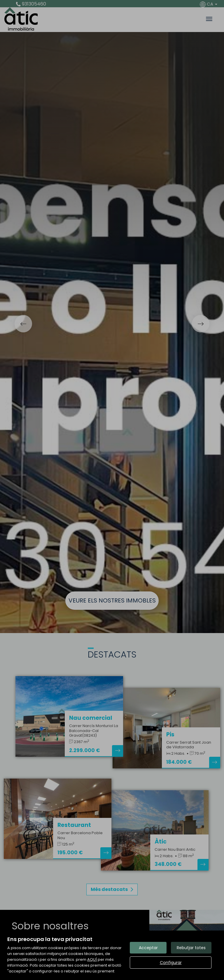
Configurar (171, 963)
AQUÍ (92, 959)
